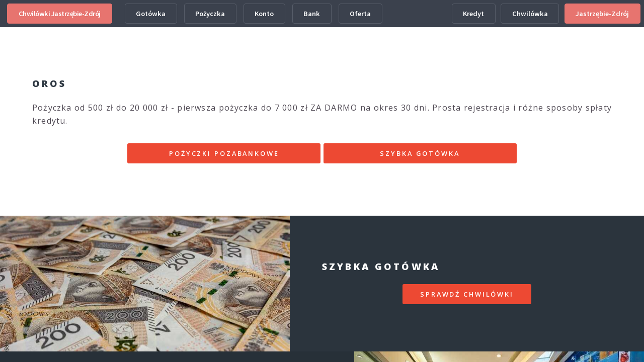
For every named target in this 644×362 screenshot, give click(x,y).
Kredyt (473, 14)
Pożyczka (210, 14)
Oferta (360, 14)
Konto (264, 14)
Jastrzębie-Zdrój (602, 14)
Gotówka (151, 14)
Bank (312, 14)
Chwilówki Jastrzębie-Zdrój (60, 14)
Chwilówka (530, 14)
